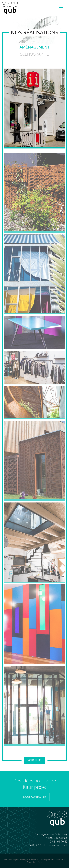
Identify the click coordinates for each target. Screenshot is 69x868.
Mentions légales (12, 859)
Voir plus (34, 760)
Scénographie (35, 54)
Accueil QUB (10, 8)
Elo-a (40, 862)
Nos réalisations (35, 32)
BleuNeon (34, 859)
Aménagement (34, 47)
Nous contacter (35, 797)
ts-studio (60, 859)
